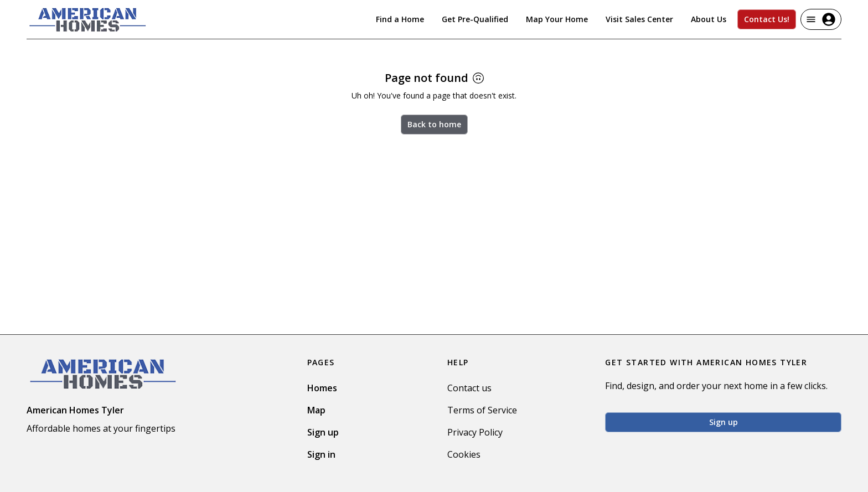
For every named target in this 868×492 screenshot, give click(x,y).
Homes (322, 388)
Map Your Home (557, 19)
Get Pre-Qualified (475, 19)
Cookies (464, 454)
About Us (709, 19)
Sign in (321, 454)
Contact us (469, 388)
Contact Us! (767, 19)
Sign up (323, 432)
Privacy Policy (475, 432)
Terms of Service (482, 410)
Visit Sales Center (639, 19)
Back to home (434, 124)
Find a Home (400, 19)
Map (316, 410)
